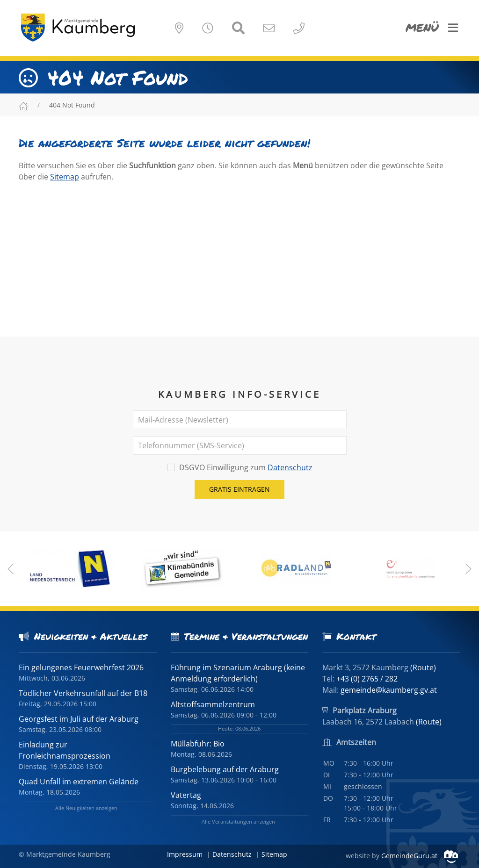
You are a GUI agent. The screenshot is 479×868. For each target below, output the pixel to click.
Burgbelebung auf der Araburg (225, 769)
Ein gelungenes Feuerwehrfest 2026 (81, 667)
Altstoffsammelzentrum (213, 704)
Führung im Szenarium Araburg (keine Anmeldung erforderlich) (238, 673)
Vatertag (186, 795)
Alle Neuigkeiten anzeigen (86, 808)
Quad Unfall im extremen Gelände (79, 782)
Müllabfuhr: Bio (198, 744)
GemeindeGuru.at (420, 856)
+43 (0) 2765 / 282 (367, 679)
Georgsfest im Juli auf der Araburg (79, 719)
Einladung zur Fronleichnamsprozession (65, 750)
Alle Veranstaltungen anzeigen (238, 821)
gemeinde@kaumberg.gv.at (389, 690)
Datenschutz (290, 467)
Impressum (185, 854)
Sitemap (65, 177)
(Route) (423, 667)
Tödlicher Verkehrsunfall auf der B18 (83, 693)
